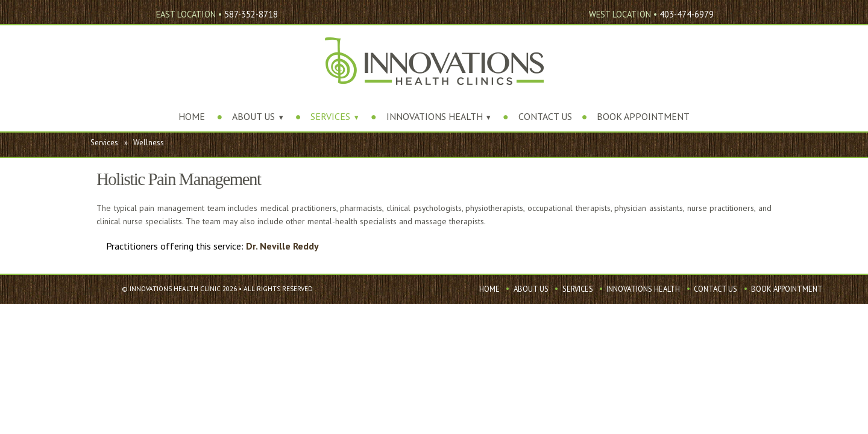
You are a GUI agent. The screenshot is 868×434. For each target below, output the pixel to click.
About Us (253, 116)
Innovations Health (435, 116)
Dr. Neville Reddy (282, 246)
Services (330, 116)
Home (192, 116)
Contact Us (545, 116)
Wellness (149, 143)
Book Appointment (643, 116)
